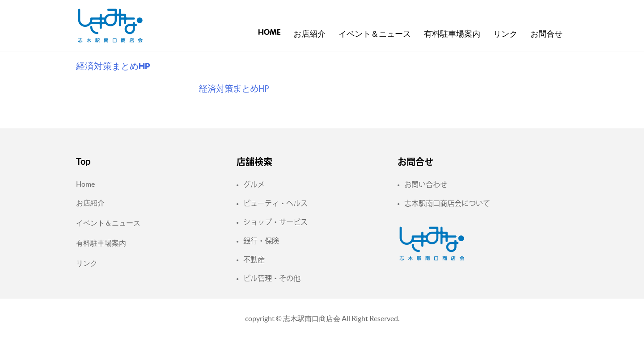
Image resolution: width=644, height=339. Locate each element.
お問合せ (547, 34)
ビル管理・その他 (272, 278)
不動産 (254, 259)
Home (269, 33)
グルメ (254, 184)
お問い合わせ (426, 184)
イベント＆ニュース (375, 34)
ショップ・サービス (275, 222)
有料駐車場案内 (452, 34)
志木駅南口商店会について (447, 203)
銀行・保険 (261, 241)
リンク (505, 34)
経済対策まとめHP (234, 89)
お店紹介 (309, 34)
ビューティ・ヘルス (275, 203)
